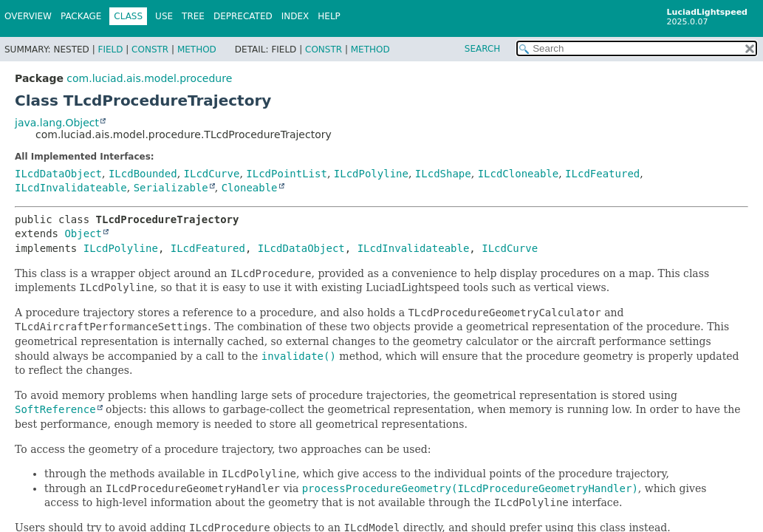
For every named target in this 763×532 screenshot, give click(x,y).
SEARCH (483, 49)
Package (81, 16)
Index (295, 16)
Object (83, 233)
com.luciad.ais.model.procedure (149, 78)
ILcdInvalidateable (71, 188)
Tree (193, 16)
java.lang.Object (57, 123)
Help (329, 16)
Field (110, 50)
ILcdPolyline (371, 174)
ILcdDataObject (58, 174)
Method (197, 50)
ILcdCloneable (519, 174)
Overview (28, 16)
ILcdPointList (287, 174)
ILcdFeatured (602, 174)
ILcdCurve (212, 174)
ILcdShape (443, 174)
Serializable (171, 188)
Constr (150, 50)
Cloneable (250, 188)
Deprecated (243, 16)
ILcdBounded (143, 174)
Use (164, 16)
